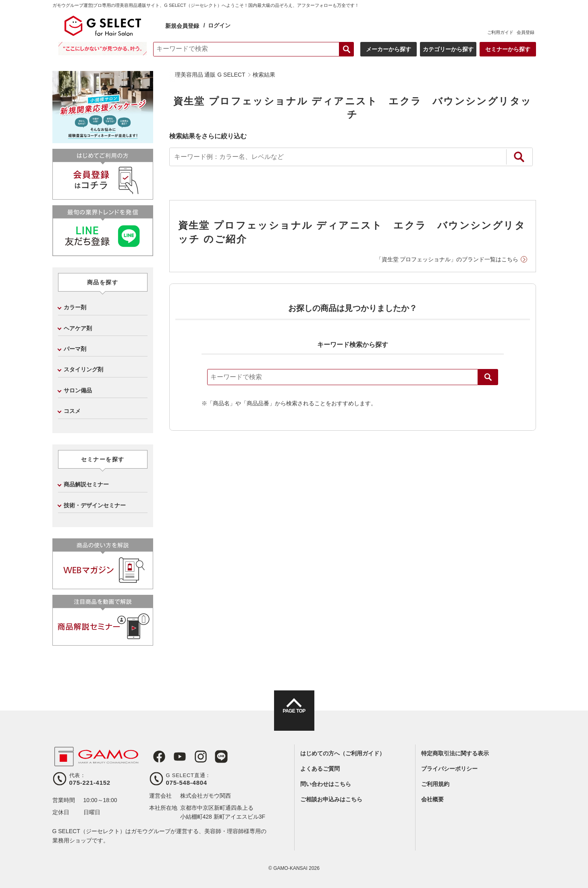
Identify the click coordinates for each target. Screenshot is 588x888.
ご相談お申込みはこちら (331, 799)
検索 (488, 377)
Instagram (193, 757)
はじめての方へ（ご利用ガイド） (343, 753)
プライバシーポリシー (449, 769)
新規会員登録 (182, 26)
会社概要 (432, 799)
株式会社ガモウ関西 (206, 796)
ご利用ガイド (500, 32)
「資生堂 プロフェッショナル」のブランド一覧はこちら (447, 259)
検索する (347, 49)
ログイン (219, 25)
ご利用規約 (435, 784)
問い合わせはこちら (326, 784)
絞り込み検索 (519, 157)
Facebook (156, 757)
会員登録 (526, 32)
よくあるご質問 (320, 769)
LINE (211, 757)
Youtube (174, 757)
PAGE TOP (294, 718)
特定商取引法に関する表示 (455, 753)
